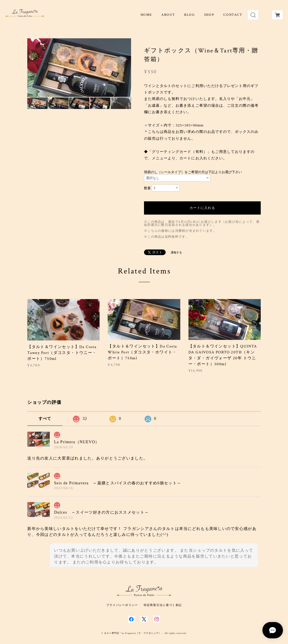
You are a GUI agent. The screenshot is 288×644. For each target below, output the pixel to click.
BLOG (189, 15)
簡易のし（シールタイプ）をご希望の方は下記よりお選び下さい (193, 172)
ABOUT (168, 15)
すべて (45, 419)
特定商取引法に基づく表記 (163, 605)
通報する (176, 252)
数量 (147, 188)
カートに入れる (202, 208)
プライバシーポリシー (122, 605)
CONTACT (233, 15)
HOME (146, 15)
